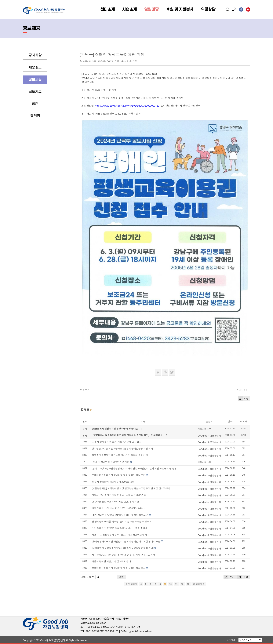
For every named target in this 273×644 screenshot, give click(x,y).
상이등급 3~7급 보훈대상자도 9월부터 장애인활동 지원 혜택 (122, 449)
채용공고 (35, 67)
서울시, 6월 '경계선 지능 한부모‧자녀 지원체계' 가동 (119, 495)
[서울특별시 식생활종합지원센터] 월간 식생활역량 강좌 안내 (122, 548)
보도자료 (35, 92)
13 (188, 584)
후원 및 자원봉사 (180, 9)
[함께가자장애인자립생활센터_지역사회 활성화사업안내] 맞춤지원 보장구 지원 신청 (134, 468)
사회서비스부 (89, 61)
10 (170, 584)
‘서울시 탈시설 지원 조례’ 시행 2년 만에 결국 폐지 (117, 442)
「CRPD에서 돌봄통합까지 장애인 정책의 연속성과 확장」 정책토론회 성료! (130, 435)
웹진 (35, 104)
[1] (140, 429)
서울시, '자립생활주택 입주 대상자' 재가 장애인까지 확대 (120, 535)
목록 (243, 399)
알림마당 (151, 9)
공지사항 (35, 55)
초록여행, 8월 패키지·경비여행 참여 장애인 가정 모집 (119, 475)
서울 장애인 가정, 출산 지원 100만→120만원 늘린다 (118, 508)
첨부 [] (85, 390)
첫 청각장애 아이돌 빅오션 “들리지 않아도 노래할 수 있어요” (122, 522)
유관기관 (231, 640)
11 (176, 584)
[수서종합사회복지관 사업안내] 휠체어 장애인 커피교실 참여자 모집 (126, 542)
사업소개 (129, 9)
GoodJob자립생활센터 (209, 436)
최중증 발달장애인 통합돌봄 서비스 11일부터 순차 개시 (120, 455)
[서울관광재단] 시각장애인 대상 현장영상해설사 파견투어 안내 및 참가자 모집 (131, 488)
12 (182, 584)
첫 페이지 (131, 584)
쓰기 (229, 577)
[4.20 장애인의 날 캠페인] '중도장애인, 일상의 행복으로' (120, 515)
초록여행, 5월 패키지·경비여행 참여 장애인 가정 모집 (119, 568)
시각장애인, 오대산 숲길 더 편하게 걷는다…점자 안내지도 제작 (123, 555)
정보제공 (35, 80)
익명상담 (208, 9)
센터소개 (107, 9)
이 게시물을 (242, 390)
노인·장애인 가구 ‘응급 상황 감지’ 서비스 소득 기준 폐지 (120, 528)
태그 (243, 577)
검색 (121, 577)
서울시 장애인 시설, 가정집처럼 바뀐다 (111, 561)
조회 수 (244, 421)
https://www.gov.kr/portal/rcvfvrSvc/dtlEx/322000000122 (127, 106)
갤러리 (35, 116)
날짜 (230, 421)
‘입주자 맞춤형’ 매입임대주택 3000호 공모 (113, 482)
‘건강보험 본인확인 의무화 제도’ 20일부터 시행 (115, 502)
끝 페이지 (199, 584)
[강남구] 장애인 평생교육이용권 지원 (112, 55)
